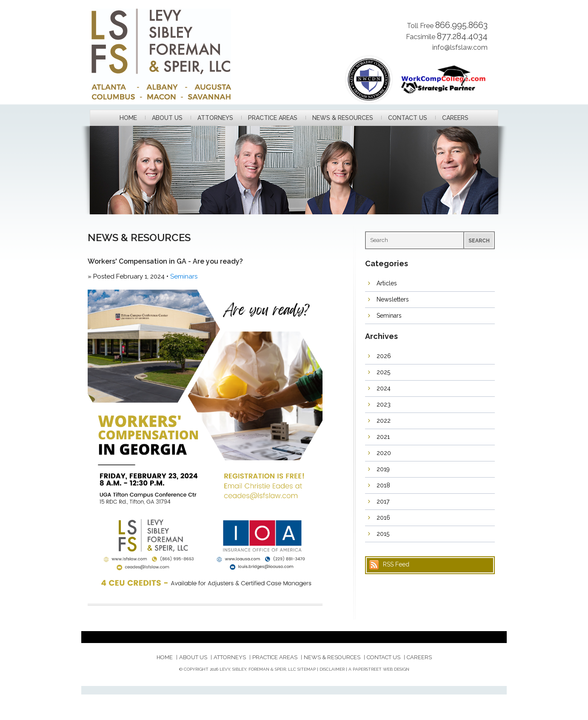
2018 (383, 485)
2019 (383, 469)
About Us (167, 118)
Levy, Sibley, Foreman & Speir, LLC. (184, 54)
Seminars (184, 276)
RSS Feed (396, 564)
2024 (384, 388)
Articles (387, 283)
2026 (384, 356)
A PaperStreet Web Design (379, 669)
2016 (383, 518)
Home (128, 118)
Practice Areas (273, 118)
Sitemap (307, 669)
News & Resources (343, 118)
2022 (384, 421)
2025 (383, 372)
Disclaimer (332, 669)
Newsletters (393, 299)
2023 (384, 404)
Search (479, 241)
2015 (383, 534)
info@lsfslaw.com (460, 47)
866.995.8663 (461, 25)
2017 (383, 501)
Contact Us (408, 118)
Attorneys (215, 118)
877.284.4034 (462, 36)
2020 (384, 453)
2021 (383, 437)
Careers (455, 118)
